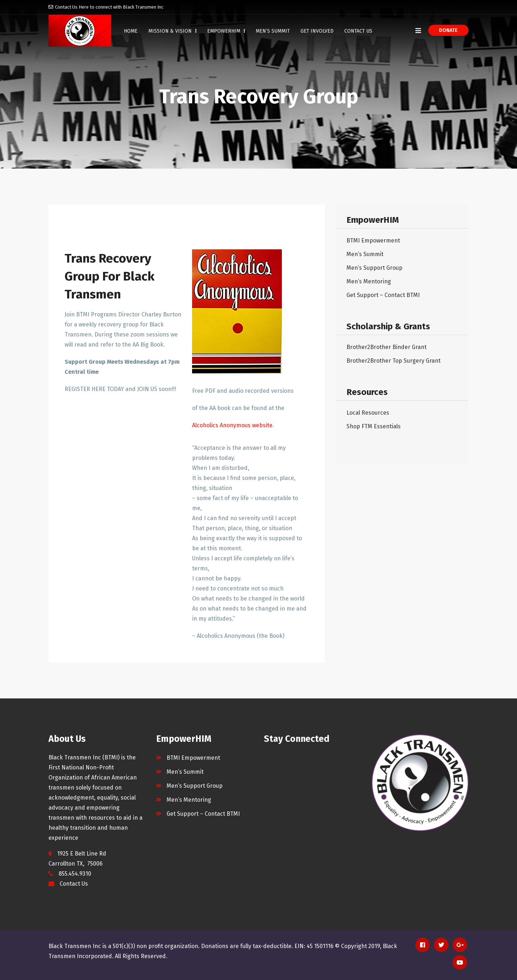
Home (131, 31)
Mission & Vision (172, 31)
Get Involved (317, 31)
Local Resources (368, 413)
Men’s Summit (273, 31)
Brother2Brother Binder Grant (386, 347)
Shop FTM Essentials (374, 426)
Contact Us (358, 31)
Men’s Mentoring (369, 281)
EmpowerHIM (226, 31)
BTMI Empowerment (373, 241)
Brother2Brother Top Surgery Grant (393, 361)
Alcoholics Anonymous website (232, 425)
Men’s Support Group (374, 268)
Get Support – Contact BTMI (383, 295)
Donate (448, 30)
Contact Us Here (72, 7)
